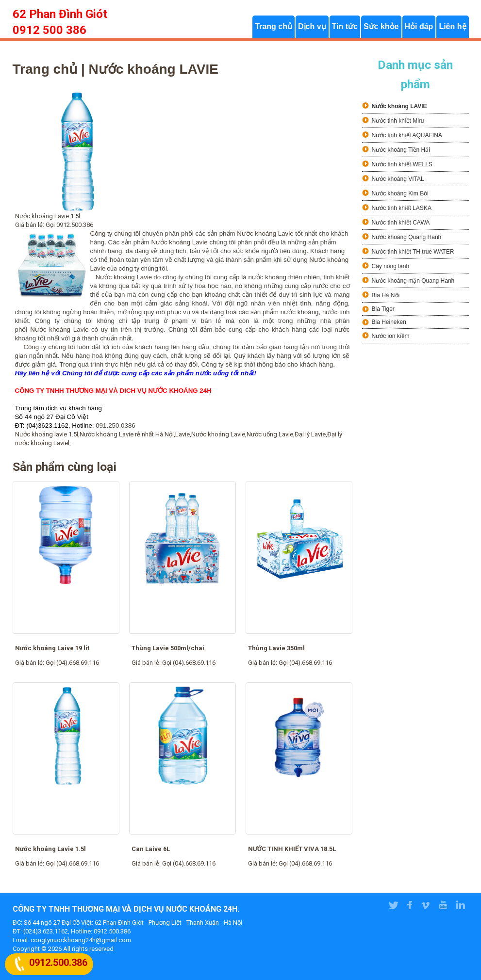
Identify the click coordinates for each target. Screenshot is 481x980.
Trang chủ (274, 27)
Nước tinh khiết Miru (398, 121)
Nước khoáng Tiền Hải (401, 150)
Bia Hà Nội (386, 295)
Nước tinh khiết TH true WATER (413, 252)
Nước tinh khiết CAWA (401, 223)
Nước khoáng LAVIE (399, 106)
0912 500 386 (50, 30)
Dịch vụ (312, 27)
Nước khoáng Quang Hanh (407, 237)
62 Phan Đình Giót (60, 14)
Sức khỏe (381, 27)
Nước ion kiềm (391, 336)
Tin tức (345, 27)
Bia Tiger (383, 309)
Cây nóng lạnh (391, 266)
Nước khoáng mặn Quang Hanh (413, 281)
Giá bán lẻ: (30, 663)
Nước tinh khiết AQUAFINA (407, 135)
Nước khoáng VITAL (398, 179)
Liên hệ (452, 27)
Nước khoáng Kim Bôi (400, 193)
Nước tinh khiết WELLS (402, 164)
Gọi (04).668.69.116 (72, 663)
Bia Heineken (389, 322)
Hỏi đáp (419, 27)
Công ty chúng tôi (49, 347)
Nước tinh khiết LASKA (402, 208)
